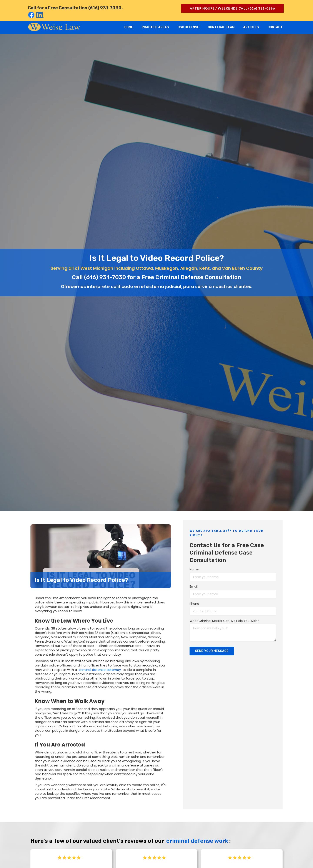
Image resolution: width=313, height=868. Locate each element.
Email (194, 586)
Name (194, 569)
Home (129, 27)
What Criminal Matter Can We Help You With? (224, 621)
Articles (251, 27)
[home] (54, 27)
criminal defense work (197, 841)
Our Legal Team (221, 27)
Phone (194, 604)
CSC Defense (188, 27)
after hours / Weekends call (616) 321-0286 (232, 8)
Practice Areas (155, 27)
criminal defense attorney (100, 670)
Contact (275, 27)
